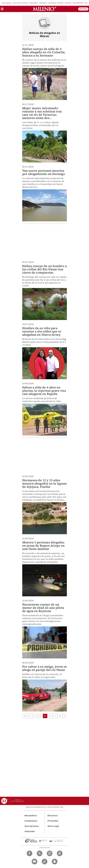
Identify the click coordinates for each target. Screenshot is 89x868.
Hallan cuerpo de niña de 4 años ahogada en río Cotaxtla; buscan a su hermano (44, 52)
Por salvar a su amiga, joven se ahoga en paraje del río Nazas (44, 668)
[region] (44, 242)
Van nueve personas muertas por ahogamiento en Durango (44, 172)
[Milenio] (44, 9)
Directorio (53, 816)
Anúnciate (30, 831)
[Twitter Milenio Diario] (40, 853)
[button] (2, 10)
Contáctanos (31, 821)
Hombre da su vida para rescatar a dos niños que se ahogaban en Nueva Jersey (42, 331)
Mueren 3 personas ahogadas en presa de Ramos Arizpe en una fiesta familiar (43, 546)
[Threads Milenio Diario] (60, 853)
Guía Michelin (78, 3)
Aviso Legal (53, 826)
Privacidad (53, 821)
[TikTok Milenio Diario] (45, 862)
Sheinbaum (34, 3)
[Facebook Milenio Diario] (29, 853)
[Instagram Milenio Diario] (50, 853)
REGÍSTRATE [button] (83, 9)
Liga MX (68, 3)
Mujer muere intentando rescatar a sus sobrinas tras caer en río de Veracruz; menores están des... (42, 113)
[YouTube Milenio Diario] (35, 862)
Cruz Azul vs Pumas (20, 3)
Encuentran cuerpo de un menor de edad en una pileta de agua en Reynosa (43, 608)
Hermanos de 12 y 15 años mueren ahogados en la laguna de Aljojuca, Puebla (44, 483)
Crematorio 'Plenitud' (56, 3)
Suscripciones (32, 826)
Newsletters (31, 816)
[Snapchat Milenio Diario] (55, 862)
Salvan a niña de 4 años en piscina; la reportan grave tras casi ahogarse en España (44, 391)
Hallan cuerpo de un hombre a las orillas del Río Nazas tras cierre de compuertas (45, 269)
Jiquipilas (43, 3)
